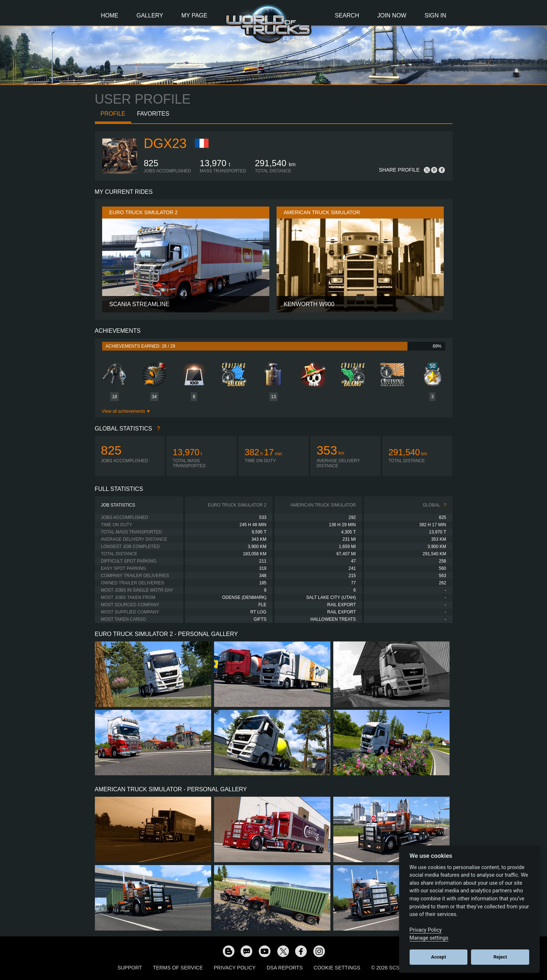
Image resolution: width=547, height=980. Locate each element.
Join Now (392, 15)
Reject (500, 957)
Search (347, 15)
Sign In (435, 15)
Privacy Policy (235, 968)
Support (130, 968)
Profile (113, 114)
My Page (194, 15)
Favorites (153, 114)
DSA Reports (284, 968)
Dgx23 (165, 143)
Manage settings (429, 938)
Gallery (150, 15)
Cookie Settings (337, 968)
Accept (439, 957)
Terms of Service (178, 968)
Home (110, 15)
